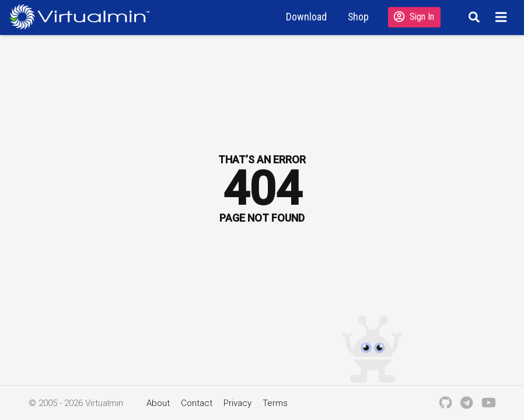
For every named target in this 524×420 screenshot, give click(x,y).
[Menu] (503, 17)
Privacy (237, 403)
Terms (275, 403)
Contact (197, 403)
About (158, 403)
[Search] (472, 17)
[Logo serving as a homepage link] (84, 17)
